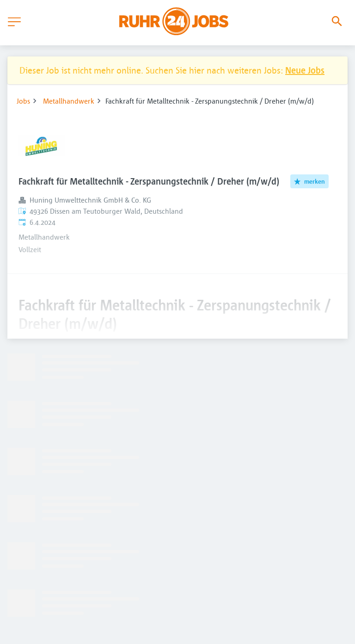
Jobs (23, 101)
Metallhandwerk (69, 101)
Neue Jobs (305, 70)
